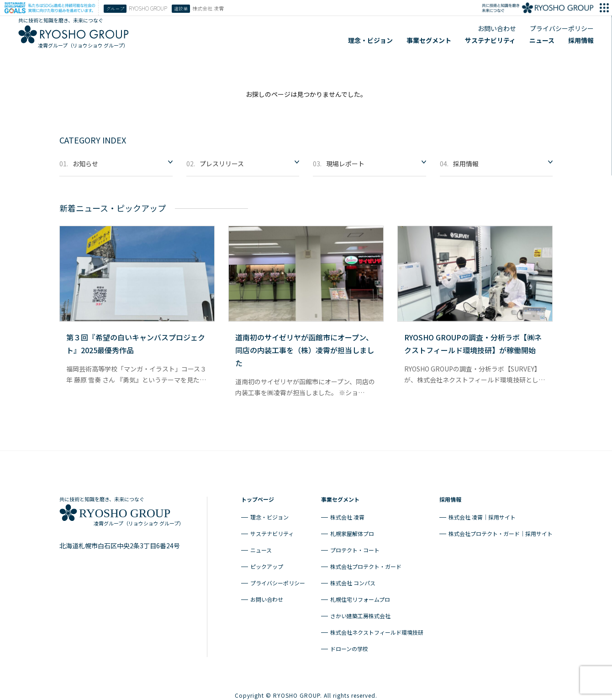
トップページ (258, 496)
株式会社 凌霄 (347, 514)
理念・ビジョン (370, 40)
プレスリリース (215, 162)
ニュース (542, 40)
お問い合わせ (497, 28)
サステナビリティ (490, 40)
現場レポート (339, 162)
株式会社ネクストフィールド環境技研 (377, 629)
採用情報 (581, 40)
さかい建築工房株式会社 (360, 613)
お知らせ (79, 162)
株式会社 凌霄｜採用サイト (482, 514)
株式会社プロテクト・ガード (366, 564)
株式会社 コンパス (353, 580)
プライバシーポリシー (562, 28)
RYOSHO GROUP (135, 9)
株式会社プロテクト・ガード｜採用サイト (501, 531)
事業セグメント (429, 40)
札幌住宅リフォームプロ (360, 597)
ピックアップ (267, 564)
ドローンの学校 (349, 646)
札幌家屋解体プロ (352, 531)
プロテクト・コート (355, 547)
